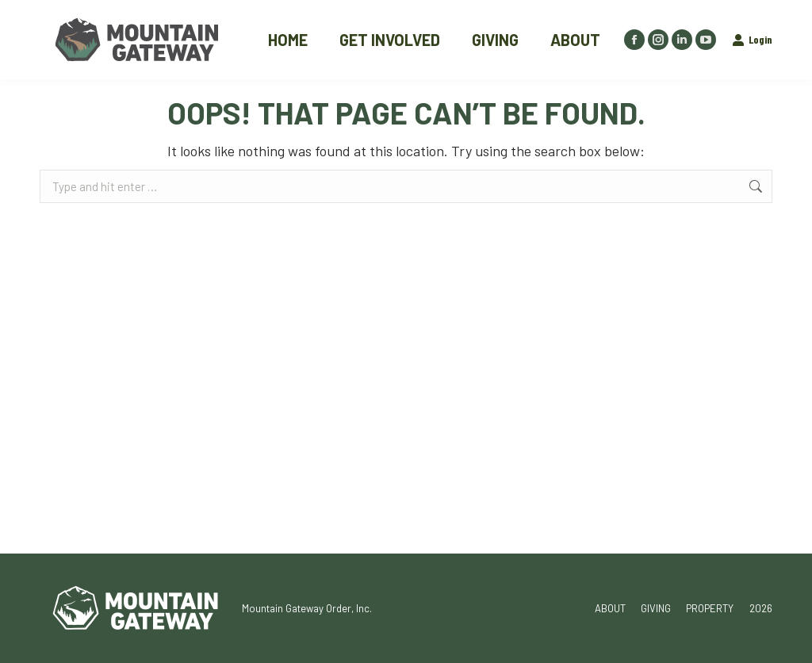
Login (752, 39)
